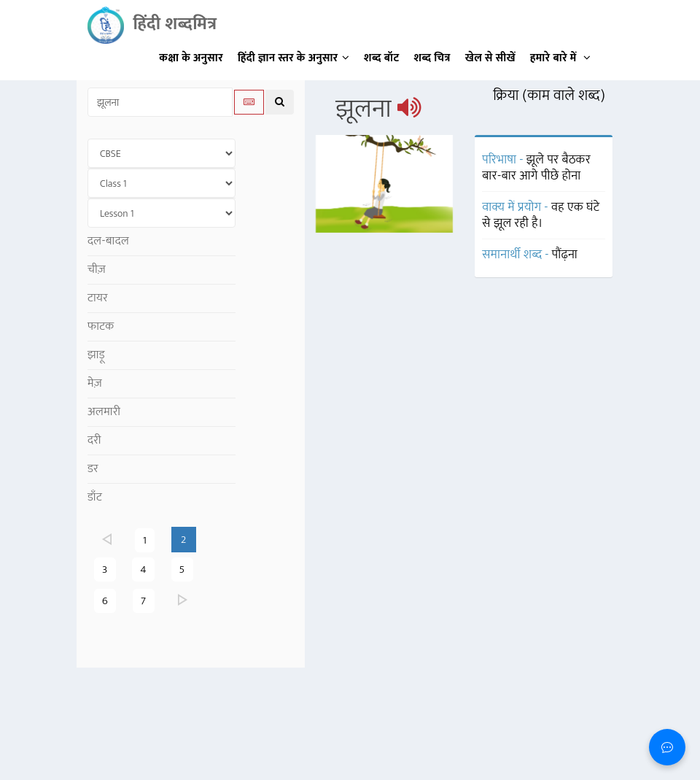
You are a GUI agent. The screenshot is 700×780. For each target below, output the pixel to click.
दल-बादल (108, 241)
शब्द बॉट (382, 58)
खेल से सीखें (490, 58)
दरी (94, 440)
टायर (98, 298)
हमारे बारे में (560, 58)
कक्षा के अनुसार (191, 58)
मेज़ (95, 383)
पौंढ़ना (565, 255)
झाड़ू (96, 355)
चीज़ (97, 270)
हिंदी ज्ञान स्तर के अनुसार (293, 58)
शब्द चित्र (432, 58)
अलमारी (104, 412)
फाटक (101, 327)
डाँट (95, 497)
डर (93, 469)
